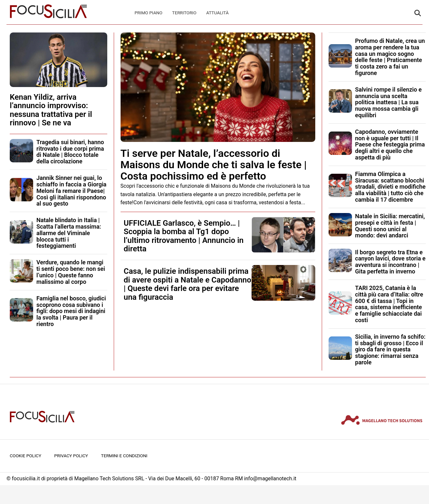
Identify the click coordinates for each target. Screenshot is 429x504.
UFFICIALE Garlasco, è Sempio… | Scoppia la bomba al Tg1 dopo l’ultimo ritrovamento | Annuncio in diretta (184, 236)
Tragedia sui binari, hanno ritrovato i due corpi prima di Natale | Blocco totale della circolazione (70, 152)
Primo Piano (149, 13)
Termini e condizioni (124, 456)
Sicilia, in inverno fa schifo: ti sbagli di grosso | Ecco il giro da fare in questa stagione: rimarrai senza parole (390, 349)
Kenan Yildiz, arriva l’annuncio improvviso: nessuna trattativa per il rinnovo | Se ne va (51, 110)
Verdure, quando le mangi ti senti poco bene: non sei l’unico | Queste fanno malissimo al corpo (71, 272)
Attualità (217, 13)
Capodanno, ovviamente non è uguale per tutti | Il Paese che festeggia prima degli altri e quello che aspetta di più (390, 145)
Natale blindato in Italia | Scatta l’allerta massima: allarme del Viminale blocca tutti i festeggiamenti (69, 233)
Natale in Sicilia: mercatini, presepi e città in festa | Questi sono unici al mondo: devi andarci (390, 226)
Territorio (184, 13)
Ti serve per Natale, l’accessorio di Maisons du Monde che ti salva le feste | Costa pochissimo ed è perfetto (214, 165)
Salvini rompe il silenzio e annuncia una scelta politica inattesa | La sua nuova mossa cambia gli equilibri (389, 102)
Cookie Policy (26, 456)
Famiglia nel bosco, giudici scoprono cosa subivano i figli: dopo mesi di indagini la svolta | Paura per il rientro (71, 311)
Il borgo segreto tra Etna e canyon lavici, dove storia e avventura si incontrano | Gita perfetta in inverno (390, 262)
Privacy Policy (71, 456)
